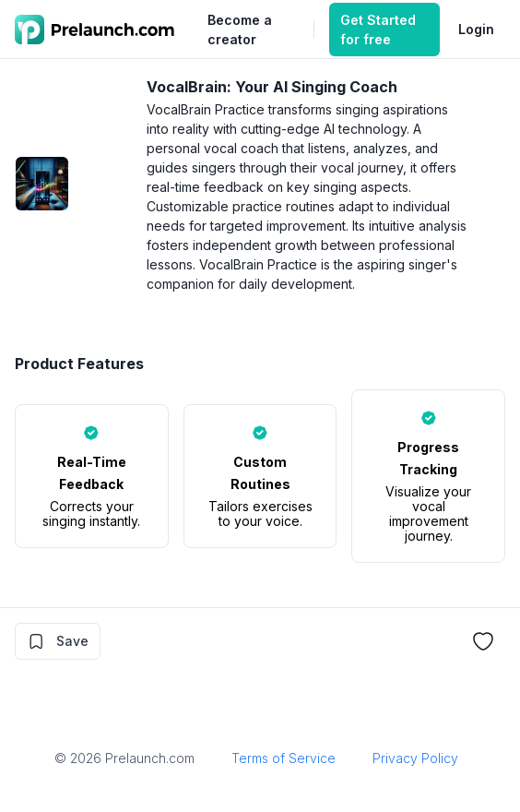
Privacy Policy (415, 758)
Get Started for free (378, 30)
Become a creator (240, 30)
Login (476, 29)
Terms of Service (284, 758)
